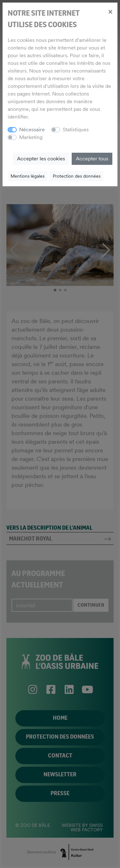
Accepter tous (92, 159)
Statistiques (76, 130)
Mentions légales (28, 176)
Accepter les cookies (41, 159)
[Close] (110, 12)
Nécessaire (32, 130)
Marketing (31, 137)
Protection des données (77, 176)
